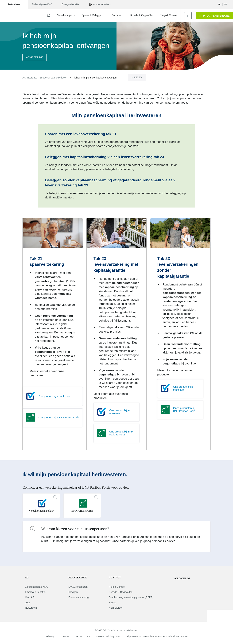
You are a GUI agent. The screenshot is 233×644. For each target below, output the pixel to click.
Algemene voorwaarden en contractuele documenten (157, 636)
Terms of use (83, 636)
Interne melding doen (108, 636)
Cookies (65, 636)
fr (226, 5)
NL (220, 5)
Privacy (50, 636)
